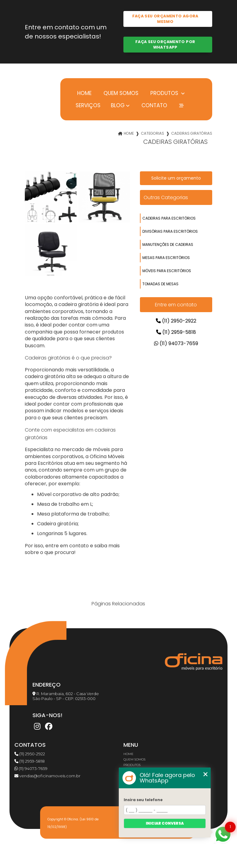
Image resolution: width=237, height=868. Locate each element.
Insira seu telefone (143, 800)
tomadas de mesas (160, 284)
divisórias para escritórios (170, 231)
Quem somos (120, 93)
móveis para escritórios (167, 271)
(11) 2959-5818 (176, 332)
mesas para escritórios (166, 258)
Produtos (164, 93)
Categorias (153, 133)
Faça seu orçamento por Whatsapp (165, 44)
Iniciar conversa (165, 823)
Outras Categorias (166, 197)
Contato (154, 105)
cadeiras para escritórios (169, 218)
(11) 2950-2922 (176, 321)
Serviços (88, 105)
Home (84, 93)
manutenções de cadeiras (168, 244)
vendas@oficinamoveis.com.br (47, 776)
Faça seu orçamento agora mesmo (165, 19)
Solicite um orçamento (176, 178)
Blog (118, 105)
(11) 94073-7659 (176, 343)
